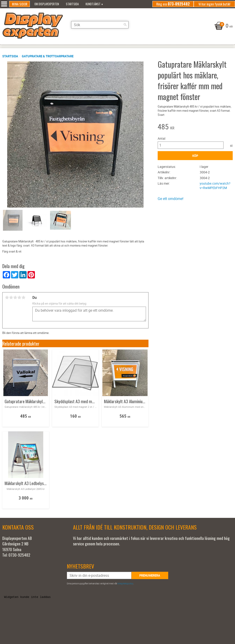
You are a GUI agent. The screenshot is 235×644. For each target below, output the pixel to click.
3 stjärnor (15, 297)
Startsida (10, 56)
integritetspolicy (125, 583)
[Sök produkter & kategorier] (100, 25)
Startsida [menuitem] (72, 4)
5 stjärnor (23, 297)
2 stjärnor (11, 297)
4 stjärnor (19, 297)
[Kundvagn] (223, 26)
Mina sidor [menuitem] (20, 4)
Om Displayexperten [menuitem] (47, 4)
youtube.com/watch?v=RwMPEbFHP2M (215, 186)
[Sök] (125, 25)
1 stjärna (7, 297)
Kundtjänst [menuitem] (93, 4)
